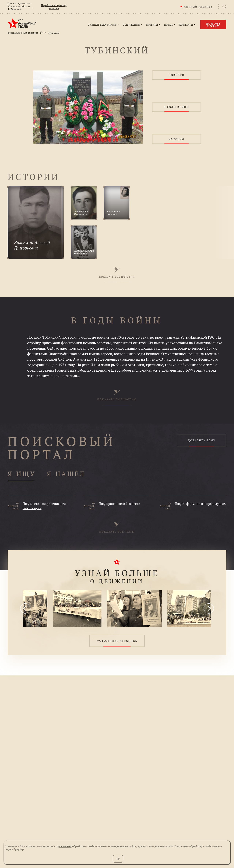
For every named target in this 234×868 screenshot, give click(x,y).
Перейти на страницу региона (54, 7)
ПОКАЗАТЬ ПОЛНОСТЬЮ (117, 395)
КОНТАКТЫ (186, 25)
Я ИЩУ (22, 474)
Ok (118, 859)
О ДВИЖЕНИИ (131, 25)
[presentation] (25, 608)
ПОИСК (169, 25)
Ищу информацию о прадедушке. (200, 504)
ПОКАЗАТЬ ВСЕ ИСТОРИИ (117, 273)
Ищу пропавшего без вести (119, 504)
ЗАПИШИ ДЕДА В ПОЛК (102, 25)
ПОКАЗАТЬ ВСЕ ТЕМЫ (117, 528)
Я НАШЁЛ (66, 474)
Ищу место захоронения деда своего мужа (45, 506)
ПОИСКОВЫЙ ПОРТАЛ (62, 448)
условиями (65, 846)
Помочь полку (213, 25)
